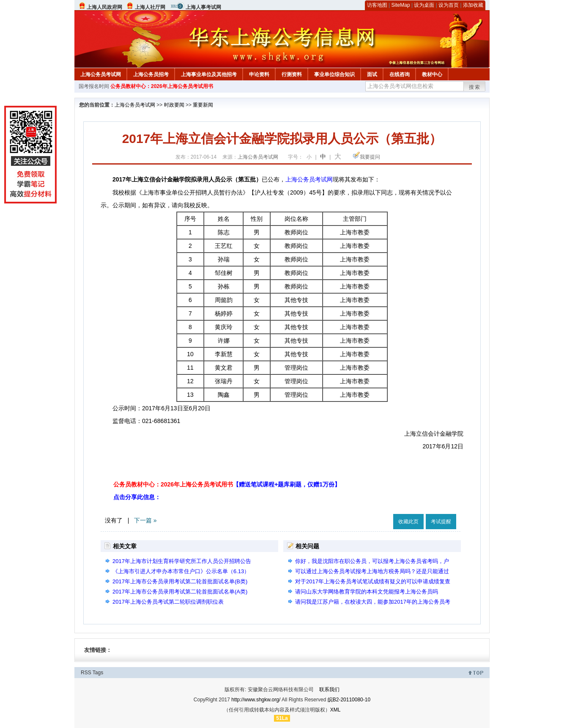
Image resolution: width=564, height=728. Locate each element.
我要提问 (370, 157)
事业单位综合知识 (334, 74)
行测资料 (292, 74)
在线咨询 (400, 74)
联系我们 (329, 690)
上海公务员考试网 (101, 74)
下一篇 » (145, 520)
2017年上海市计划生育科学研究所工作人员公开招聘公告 (182, 561)
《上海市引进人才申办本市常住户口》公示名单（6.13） (181, 571)
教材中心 (432, 74)
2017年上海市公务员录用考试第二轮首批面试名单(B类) (180, 581)
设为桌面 (424, 5)
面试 (372, 74)
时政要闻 (174, 105)
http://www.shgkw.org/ (256, 700)
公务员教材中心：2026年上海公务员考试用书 (162, 86)
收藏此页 (408, 522)
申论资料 (259, 74)
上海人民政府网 (104, 7)
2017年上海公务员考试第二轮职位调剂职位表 (168, 602)
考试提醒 (441, 522)
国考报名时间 (94, 86)
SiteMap (401, 5)
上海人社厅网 (150, 7)
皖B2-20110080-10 (349, 700)
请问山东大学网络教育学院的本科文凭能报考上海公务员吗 (367, 592)
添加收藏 (473, 5)
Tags (98, 673)
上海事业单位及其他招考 (209, 74)
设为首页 (449, 5)
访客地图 (377, 5)
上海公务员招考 (151, 74)
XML (335, 710)
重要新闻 (203, 105)
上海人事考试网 (203, 7)
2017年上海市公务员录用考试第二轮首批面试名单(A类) (180, 592)
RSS (86, 673)
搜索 (475, 87)
